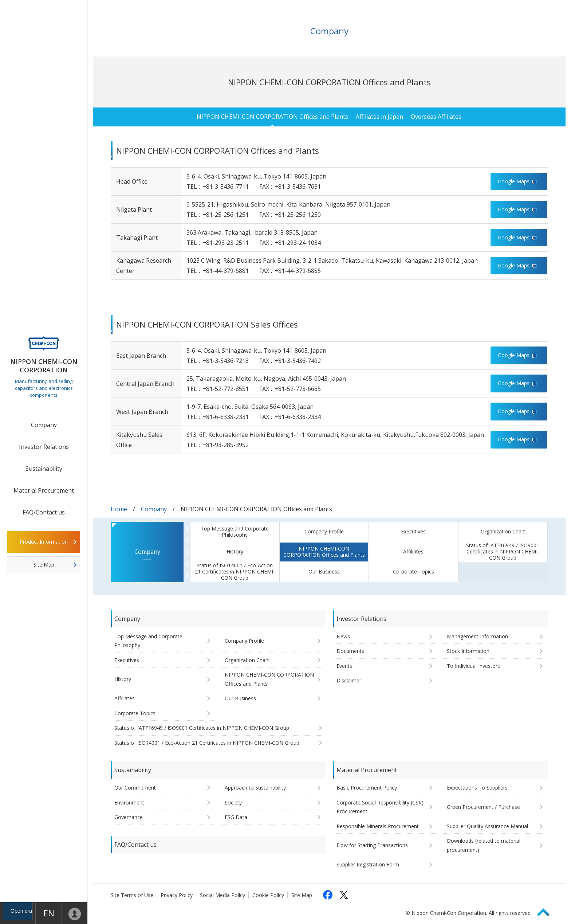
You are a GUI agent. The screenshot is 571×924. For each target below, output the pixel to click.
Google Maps (514, 181)
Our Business (324, 571)
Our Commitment (135, 788)
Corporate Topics (414, 571)
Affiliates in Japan (379, 117)
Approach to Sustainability (255, 788)
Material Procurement (44, 490)
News (343, 636)
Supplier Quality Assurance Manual (487, 826)
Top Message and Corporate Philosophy (235, 532)
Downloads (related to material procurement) (484, 845)
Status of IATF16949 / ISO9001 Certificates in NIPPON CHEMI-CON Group (503, 552)
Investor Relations (44, 447)
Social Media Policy (223, 895)
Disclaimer (349, 680)
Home (119, 509)
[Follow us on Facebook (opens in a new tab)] (328, 895)
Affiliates (413, 551)
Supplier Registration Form (368, 864)
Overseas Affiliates (436, 117)
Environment (129, 802)
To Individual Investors (473, 666)
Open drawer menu (15, 913)
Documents (350, 651)
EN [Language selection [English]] (44, 913)
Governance (129, 817)
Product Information (44, 542)
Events (344, 666)
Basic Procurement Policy (367, 788)
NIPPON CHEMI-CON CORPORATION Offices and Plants (272, 117)
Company (44, 425)
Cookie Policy (268, 895)
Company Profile (324, 531)
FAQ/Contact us (44, 512)
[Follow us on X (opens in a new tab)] (344, 895)
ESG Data (236, 817)
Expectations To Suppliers (477, 788)
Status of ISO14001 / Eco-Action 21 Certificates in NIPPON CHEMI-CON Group (235, 572)
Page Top (547, 911)
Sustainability (44, 469)
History (235, 551)
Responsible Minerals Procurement (378, 826)
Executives (413, 531)
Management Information (477, 636)
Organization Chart (503, 531)
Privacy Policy (177, 895)
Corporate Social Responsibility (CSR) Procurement (380, 807)
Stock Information (468, 651)
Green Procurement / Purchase (483, 807)
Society (233, 802)
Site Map (44, 565)
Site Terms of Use (132, 895)
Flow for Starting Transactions (372, 845)
